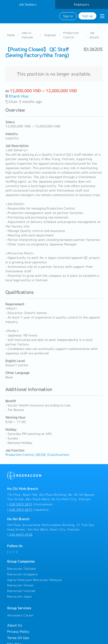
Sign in (68, 16)
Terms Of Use (18, 638)
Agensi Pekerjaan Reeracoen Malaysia (35, 580)
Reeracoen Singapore (22, 574)
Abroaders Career (20, 615)
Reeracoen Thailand (21, 568)
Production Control (71, 35)
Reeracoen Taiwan (20, 585)
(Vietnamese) (30, 504)
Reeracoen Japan (19, 596)
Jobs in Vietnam (27, 35)
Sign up (87, 16)
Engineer (50, 35)
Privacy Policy (18, 632)
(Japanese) (28, 510)
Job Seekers (28, 4)
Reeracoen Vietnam (21, 591)
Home (11, 35)
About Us (15, 625)
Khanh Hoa (19, 96)
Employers (82, 4)
